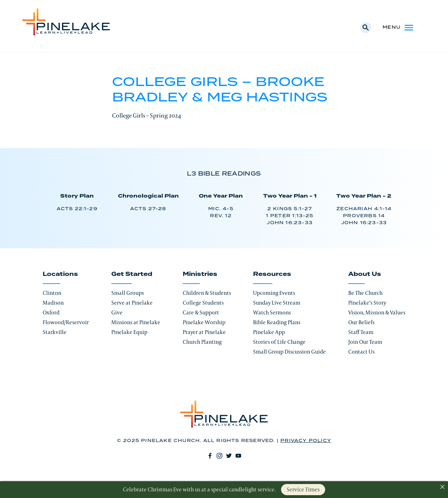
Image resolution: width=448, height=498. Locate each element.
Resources (272, 274)
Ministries (200, 274)
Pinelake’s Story (367, 303)
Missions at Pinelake (136, 322)
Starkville (55, 332)
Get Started (132, 274)
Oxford (51, 312)
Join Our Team (365, 342)
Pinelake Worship (204, 322)
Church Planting (202, 342)
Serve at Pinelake (132, 303)
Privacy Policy (306, 441)
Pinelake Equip (129, 332)
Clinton (52, 293)
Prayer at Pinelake (204, 332)
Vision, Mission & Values (377, 312)
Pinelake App (269, 332)
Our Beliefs (361, 322)
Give (117, 312)
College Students (203, 303)
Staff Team (361, 332)
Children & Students (207, 293)
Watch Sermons (272, 312)
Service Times (303, 489)
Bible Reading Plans (277, 322)
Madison (53, 303)
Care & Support (201, 312)
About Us (365, 274)
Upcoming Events (274, 293)
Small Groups (128, 293)
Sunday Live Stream (277, 303)
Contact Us (361, 352)
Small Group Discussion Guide (289, 352)
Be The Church (365, 293)
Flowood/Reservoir (66, 322)
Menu (398, 28)
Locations (60, 274)
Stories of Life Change (279, 342)
